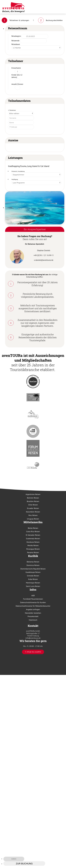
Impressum (33, 620)
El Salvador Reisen (33, 535)
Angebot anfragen (33, 609)
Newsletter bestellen (33, 613)
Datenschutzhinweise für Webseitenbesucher (33, 606)
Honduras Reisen (33, 542)
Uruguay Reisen (33, 519)
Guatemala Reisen (33, 538)
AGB (33, 595)
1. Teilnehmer (12, 110)
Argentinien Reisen (33, 494)
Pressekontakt (33, 616)
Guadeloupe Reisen (33, 572)
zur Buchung (24, 864)
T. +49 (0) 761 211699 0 (33, 652)
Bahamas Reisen (33, 562)
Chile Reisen (33, 505)
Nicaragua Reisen (33, 549)
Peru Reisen (33, 515)
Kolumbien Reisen (33, 512)
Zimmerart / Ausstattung (18, 171)
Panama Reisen (33, 552)
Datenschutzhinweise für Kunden (33, 602)
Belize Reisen (33, 528)
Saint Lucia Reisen (33, 586)
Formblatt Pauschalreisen (33, 599)
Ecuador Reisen (33, 508)
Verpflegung (15, 179)
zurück (14, 859)
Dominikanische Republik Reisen (33, 569)
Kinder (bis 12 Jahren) (17, 76)
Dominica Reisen (33, 565)
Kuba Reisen (33, 579)
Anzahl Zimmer (17, 84)
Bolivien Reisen (33, 498)
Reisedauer (16, 44)
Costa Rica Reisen (33, 531)
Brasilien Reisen (33, 501)
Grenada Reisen (33, 576)
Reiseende (15, 41)
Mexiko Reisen (33, 545)
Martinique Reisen (33, 583)
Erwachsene (16, 68)
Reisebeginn (16, 36)
